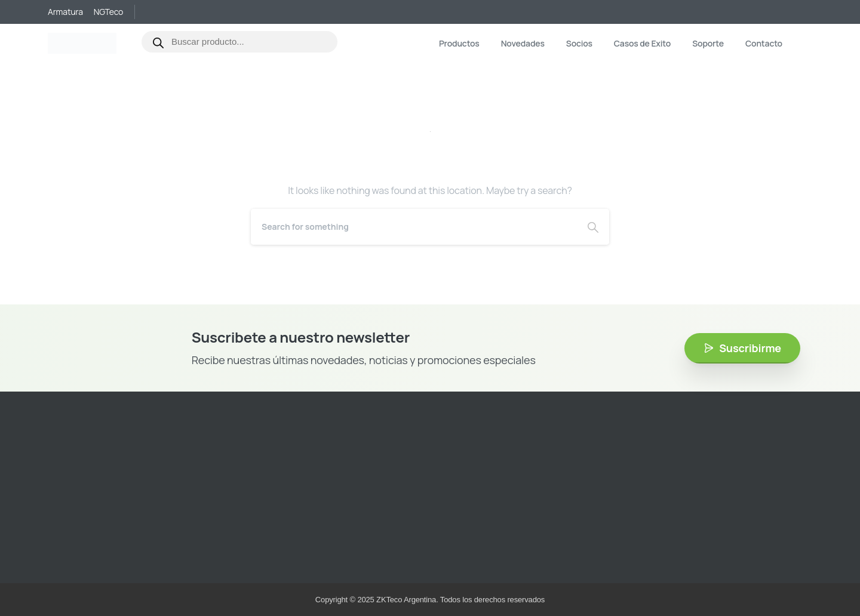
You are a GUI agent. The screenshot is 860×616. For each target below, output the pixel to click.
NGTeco (108, 12)
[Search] (414, 227)
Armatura (65, 12)
